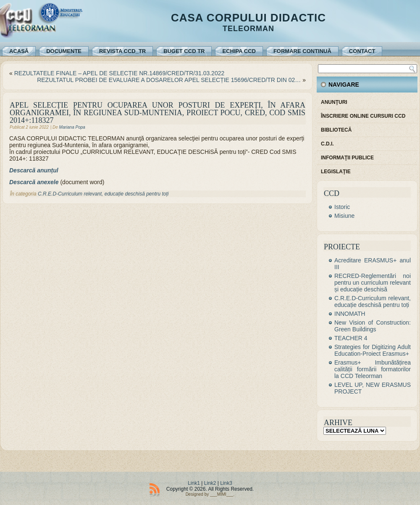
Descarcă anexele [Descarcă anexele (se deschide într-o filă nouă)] (34, 182)
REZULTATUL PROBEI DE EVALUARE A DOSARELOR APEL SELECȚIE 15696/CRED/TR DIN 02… (169, 80)
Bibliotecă (336, 130)
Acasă (19, 51)
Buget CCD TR (184, 51)
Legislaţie (336, 172)
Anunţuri (334, 102)
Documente (64, 51)
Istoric (342, 207)
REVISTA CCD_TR (122, 51)
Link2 (210, 483)
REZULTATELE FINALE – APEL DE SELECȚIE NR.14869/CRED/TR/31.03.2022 (119, 73)
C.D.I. (327, 144)
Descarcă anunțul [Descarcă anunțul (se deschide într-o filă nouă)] (34, 170)
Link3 (226, 483)
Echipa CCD (239, 51)
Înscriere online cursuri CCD (363, 116)
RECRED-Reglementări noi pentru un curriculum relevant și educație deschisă (373, 283)
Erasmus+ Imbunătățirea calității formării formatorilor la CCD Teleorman (373, 369)
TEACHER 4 (351, 338)
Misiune (344, 216)
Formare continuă (302, 51)
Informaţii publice (347, 158)
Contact (362, 51)
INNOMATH (350, 314)
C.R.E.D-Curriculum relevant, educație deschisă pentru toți (103, 194)
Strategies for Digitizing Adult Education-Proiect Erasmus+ (373, 350)
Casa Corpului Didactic (248, 18)
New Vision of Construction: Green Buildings (373, 326)
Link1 (194, 483)
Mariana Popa (72, 127)
